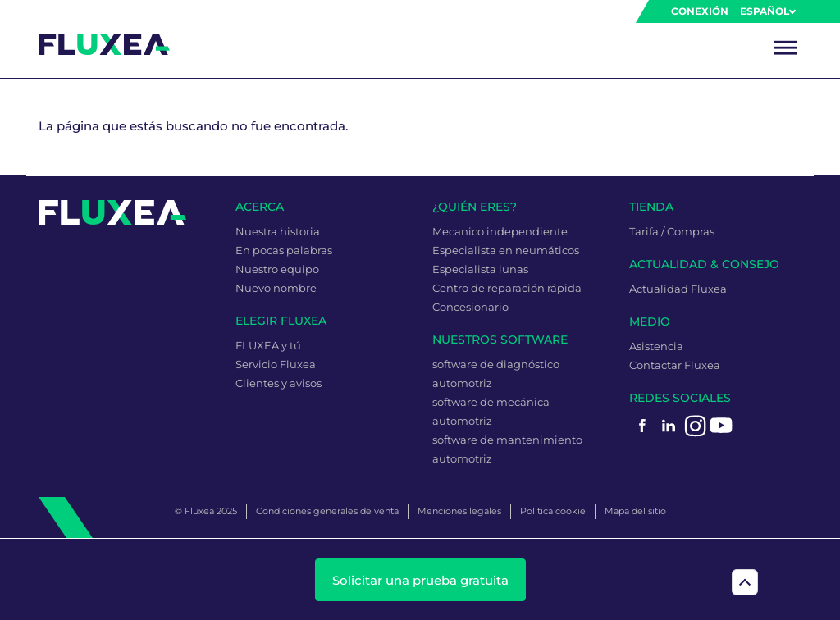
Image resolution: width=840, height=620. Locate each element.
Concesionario (470, 307)
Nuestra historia (278, 231)
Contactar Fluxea (675, 365)
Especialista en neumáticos (506, 250)
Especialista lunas (480, 269)
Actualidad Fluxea (678, 289)
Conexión (700, 11)
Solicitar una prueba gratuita (420, 580)
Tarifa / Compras (672, 231)
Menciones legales (459, 511)
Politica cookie (553, 511)
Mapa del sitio (635, 511)
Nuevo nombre (276, 288)
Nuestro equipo (277, 269)
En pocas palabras (284, 250)
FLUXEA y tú (268, 345)
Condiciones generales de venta (327, 511)
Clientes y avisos (278, 383)
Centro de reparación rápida (507, 288)
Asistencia (656, 346)
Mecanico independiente (500, 231)
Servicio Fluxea (276, 364)
